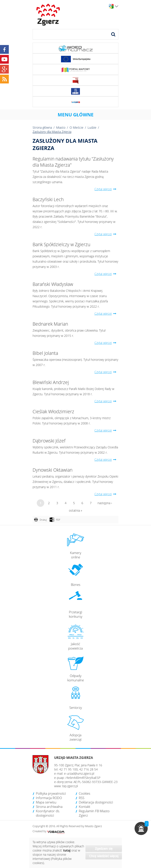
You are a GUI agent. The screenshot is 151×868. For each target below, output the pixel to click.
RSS (82, 798)
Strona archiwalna (49, 807)
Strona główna (42, 127)
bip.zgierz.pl (70, 786)
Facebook (4, 49)
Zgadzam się (104, 848)
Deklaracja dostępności (96, 802)
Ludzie (92, 127)
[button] (141, 828)
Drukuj (43, 520)
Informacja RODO (49, 798)
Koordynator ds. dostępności (48, 813)
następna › (105, 503)
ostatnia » (75, 510)
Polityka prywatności (51, 793)
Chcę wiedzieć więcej (104, 856)
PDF (58, 520)
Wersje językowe (117, 6)
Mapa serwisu (46, 802)
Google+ (4, 69)
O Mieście (76, 127)
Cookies (85, 793)
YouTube (4, 59)
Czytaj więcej (106, 189)
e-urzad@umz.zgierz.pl (79, 773)
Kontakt (85, 807)
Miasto (61, 127)
